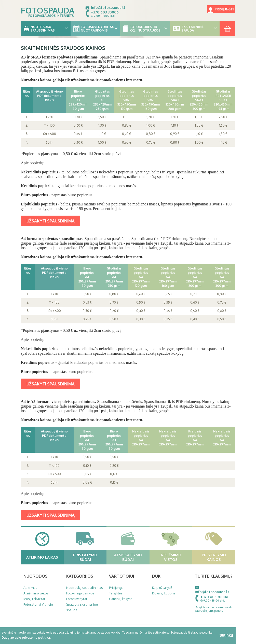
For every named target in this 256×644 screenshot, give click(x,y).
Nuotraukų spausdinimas (84, 588)
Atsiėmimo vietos (176, 557)
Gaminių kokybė (121, 599)
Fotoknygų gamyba (80, 593)
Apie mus (30, 588)
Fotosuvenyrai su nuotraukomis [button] (95, 28)
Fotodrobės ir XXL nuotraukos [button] (145, 28)
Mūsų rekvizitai (34, 599)
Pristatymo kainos (218, 557)
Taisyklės (116, 593)
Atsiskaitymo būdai (131, 557)
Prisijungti (224, 9)
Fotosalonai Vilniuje (38, 604)
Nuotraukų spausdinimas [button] (46, 28)
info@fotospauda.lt (108, 8)
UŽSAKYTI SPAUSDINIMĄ (51, 221)
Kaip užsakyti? (162, 588)
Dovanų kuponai (164, 593)
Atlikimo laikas (44, 557)
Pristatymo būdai (89, 557)
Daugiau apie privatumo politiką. (26, 638)
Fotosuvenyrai (77, 599)
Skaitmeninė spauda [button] (195, 28)
